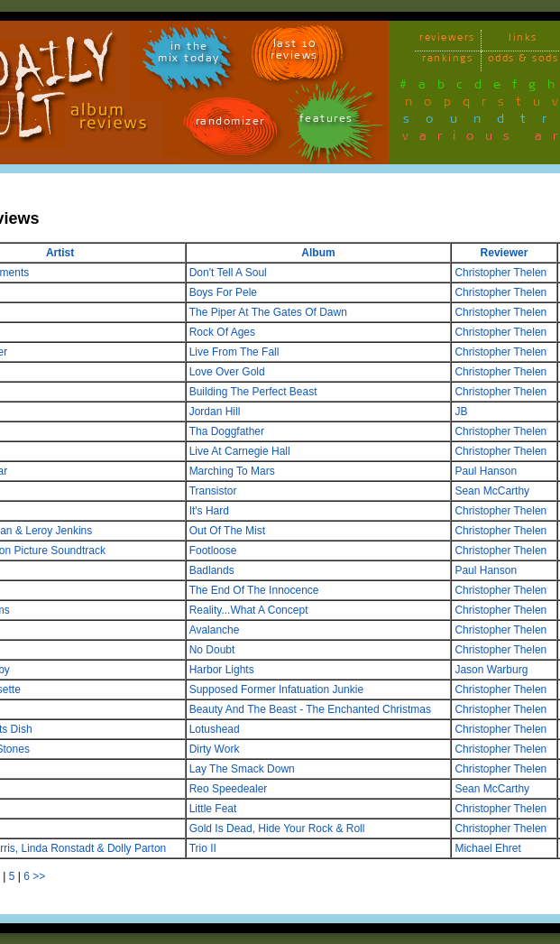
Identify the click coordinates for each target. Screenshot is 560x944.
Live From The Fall (234, 352)
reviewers (447, 40)
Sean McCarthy (492, 491)
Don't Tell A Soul (228, 273)
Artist (60, 253)
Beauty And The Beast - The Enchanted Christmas (310, 709)
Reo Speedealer (229, 789)
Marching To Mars (232, 471)
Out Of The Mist (227, 531)
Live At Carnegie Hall (240, 451)
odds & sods (523, 61)
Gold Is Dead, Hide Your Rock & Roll (277, 828)
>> (39, 876)
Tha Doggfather (227, 431)
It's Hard (209, 511)
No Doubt (212, 650)
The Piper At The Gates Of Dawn (268, 312)
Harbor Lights (222, 670)
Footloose (213, 551)
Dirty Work (215, 749)
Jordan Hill (215, 412)
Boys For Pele (223, 292)
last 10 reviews (294, 52)
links (523, 40)
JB (461, 412)
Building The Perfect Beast (253, 392)
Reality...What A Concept (249, 610)
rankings (447, 61)
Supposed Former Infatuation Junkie (276, 689)
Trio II (203, 848)
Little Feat (213, 809)
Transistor (213, 491)
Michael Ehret (487, 848)
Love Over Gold (227, 372)
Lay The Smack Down (242, 769)
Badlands (212, 570)
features (326, 121)
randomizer (230, 124)
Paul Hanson (486, 471)
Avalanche (215, 630)
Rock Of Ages (222, 332)
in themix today (189, 55)
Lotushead (215, 729)
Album (318, 253)
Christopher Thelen (500, 273)
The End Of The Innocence (254, 590)
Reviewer (505, 253)
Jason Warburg (491, 670)
